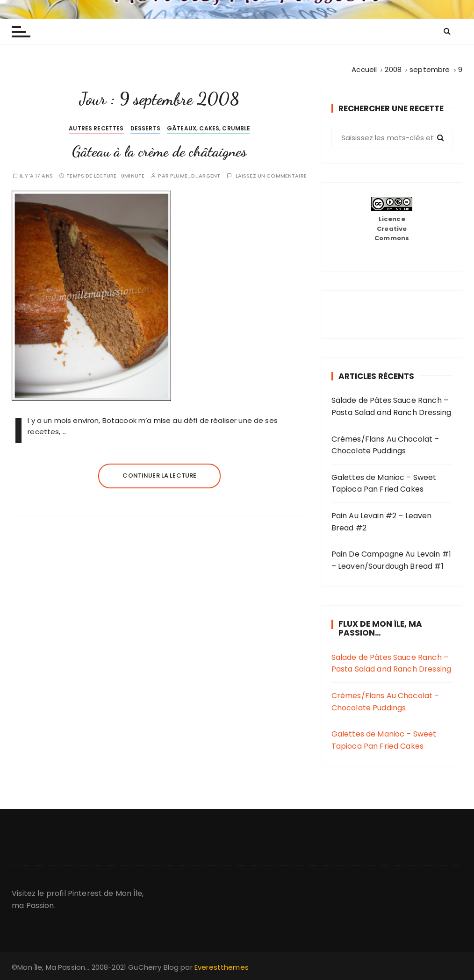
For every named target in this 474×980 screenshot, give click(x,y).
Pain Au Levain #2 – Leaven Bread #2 (382, 522)
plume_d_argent (195, 176)
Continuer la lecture (159, 476)
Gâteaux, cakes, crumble (208, 128)
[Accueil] (364, 69)
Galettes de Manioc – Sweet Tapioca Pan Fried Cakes (384, 483)
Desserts (145, 128)
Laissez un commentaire (271, 176)
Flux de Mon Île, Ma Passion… (380, 628)
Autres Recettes (96, 128)
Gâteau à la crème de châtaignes (159, 151)
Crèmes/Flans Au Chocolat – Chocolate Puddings (385, 445)
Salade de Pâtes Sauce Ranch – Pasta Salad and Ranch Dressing (391, 406)
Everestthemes (222, 967)
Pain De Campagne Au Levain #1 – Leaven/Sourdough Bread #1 (391, 560)
